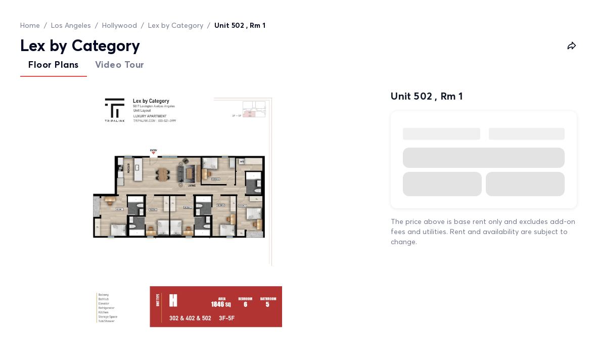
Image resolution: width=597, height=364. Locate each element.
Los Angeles (71, 25)
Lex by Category (176, 25)
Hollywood (120, 25)
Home (30, 25)
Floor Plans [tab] (54, 64)
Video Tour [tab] (120, 64)
